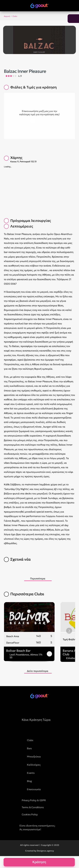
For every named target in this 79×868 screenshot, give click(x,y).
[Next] (69, 631)
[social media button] (32, 708)
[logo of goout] (40, 6)
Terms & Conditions (33, 807)
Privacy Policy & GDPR (34, 800)
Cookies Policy (30, 814)
